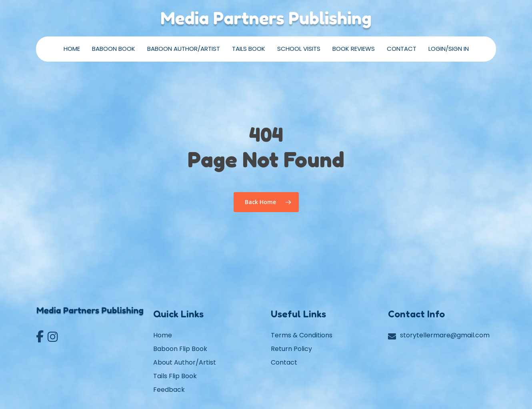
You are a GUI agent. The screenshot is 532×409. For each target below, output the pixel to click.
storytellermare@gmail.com (445, 335)
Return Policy (291, 349)
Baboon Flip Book (180, 349)
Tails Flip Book (175, 376)
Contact (284, 362)
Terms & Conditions (302, 335)
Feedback (169, 390)
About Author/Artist (185, 362)
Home (163, 335)
